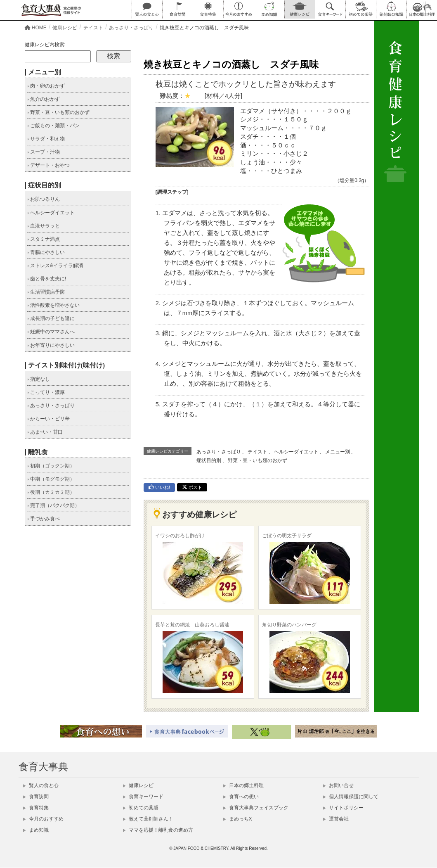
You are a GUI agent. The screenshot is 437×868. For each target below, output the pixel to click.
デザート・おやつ (48, 165)
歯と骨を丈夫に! (47, 279)
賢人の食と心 (41, 785)
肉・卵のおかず (46, 86)
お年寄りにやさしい (51, 345)
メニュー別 (338, 452)
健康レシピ (138, 785)
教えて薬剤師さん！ (148, 819)
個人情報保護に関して (351, 797)
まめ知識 (36, 830)
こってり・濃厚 (46, 392)
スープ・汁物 (44, 152)
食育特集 (36, 808)
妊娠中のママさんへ (51, 332)
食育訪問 (36, 797)
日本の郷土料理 (243, 785)
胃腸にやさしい (46, 252)
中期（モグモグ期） (51, 479)
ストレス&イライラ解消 (55, 266)
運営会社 (336, 819)
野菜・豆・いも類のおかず (257, 460)
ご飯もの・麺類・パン (53, 126)
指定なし (39, 379)
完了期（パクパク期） (53, 505)
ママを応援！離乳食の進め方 (158, 830)
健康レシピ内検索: (45, 45)
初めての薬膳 (141, 808)
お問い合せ (338, 785)
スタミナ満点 (44, 239)
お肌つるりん (44, 199)
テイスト (257, 452)
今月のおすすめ (43, 819)
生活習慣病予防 (46, 292)
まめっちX (238, 819)
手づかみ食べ (44, 519)
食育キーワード (143, 797)
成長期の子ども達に (51, 318)
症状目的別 (209, 460)
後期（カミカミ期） (51, 492)
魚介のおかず (44, 99)
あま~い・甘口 (45, 432)
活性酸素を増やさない (53, 305)
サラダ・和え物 (46, 139)
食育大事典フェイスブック (256, 808)
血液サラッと (44, 226)
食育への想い (241, 797)
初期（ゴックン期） (51, 466)
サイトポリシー (343, 808)
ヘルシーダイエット (296, 452)
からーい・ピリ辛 (48, 419)
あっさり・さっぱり (219, 452)
